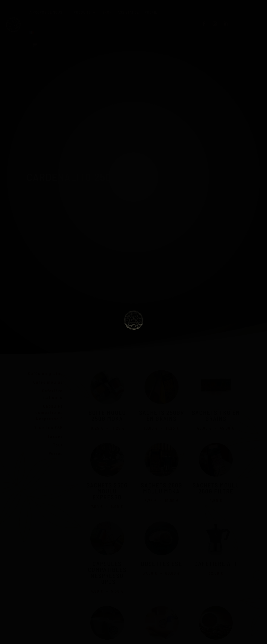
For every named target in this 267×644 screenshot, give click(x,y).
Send (72, 341)
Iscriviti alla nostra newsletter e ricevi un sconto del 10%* (114, 315)
